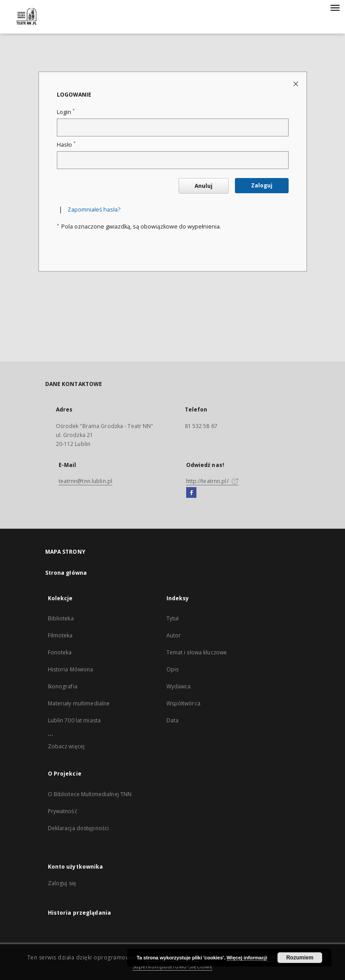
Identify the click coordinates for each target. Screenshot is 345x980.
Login (66, 112)
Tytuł (173, 618)
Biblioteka (61, 618)
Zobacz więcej (66, 746)
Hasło (66, 145)
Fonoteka (60, 652)
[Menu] (335, 7)
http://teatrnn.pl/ (212, 481)
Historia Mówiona (71, 669)
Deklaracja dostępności (79, 828)
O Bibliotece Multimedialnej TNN (90, 794)
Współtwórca (183, 703)
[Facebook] (191, 493)
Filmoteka (60, 635)
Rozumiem (300, 958)
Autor (174, 635)
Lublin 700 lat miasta (75, 720)
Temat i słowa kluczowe (197, 652)
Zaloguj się (62, 883)
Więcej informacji (247, 958)
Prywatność (63, 811)
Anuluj (204, 186)
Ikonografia (63, 686)
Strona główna (66, 573)
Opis (172, 669)
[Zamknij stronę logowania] (296, 83)
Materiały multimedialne (79, 703)
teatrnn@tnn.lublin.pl (86, 481)
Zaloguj (262, 185)
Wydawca (179, 686)
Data (172, 720)
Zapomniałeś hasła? (94, 210)
